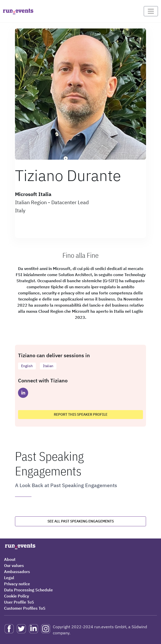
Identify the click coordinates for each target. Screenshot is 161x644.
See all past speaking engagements (81, 521)
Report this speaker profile (81, 414)
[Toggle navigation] (151, 11)
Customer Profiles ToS (25, 608)
